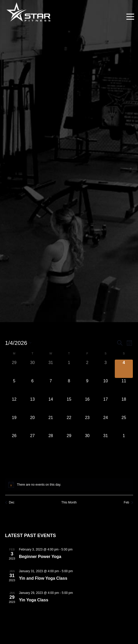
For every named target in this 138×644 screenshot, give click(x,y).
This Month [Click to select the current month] (69, 502)
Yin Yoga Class (34, 600)
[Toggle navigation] (130, 17)
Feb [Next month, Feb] (128, 502)
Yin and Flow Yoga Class (43, 578)
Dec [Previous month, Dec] (10, 502)
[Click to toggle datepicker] (18, 343)
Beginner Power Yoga (40, 557)
